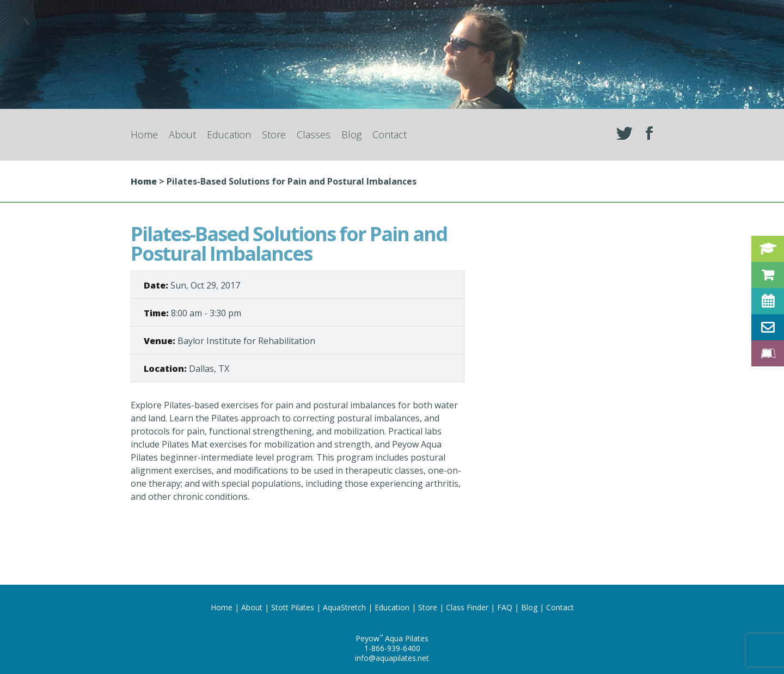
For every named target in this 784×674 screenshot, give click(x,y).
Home (144, 134)
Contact (390, 134)
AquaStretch (344, 607)
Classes (314, 134)
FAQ (505, 607)
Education (229, 134)
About (182, 134)
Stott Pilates (293, 607)
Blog (351, 134)
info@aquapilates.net (392, 658)
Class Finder (467, 607)
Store (274, 134)
